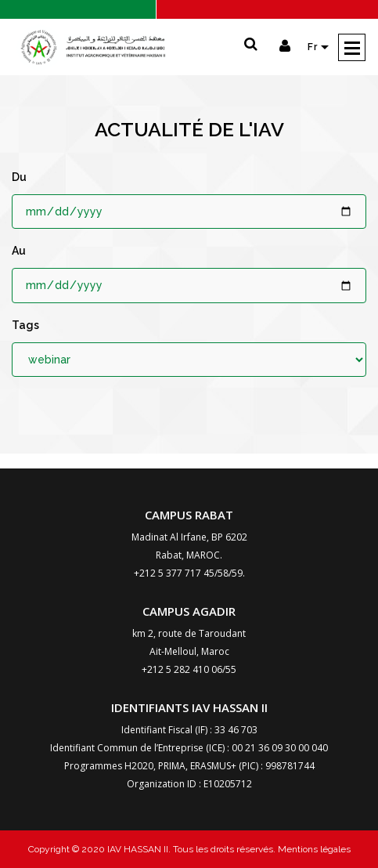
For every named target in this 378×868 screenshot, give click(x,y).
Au (19, 251)
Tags (25, 325)
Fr (314, 47)
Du (19, 177)
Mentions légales (313, 849)
